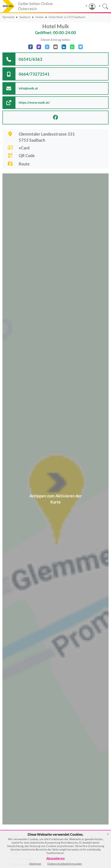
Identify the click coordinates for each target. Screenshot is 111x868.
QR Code (27, 156)
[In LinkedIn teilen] (64, 47)
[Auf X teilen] (47, 47)
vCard (24, 148)
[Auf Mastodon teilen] (39, 47)
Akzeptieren (55, 858)
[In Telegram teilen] (81, 47)
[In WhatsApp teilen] (72, 47)
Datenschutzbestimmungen (65, 864)
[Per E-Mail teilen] (55, 47)
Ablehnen (35, 864)
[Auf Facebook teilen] (30, 47)
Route (24, 164)
